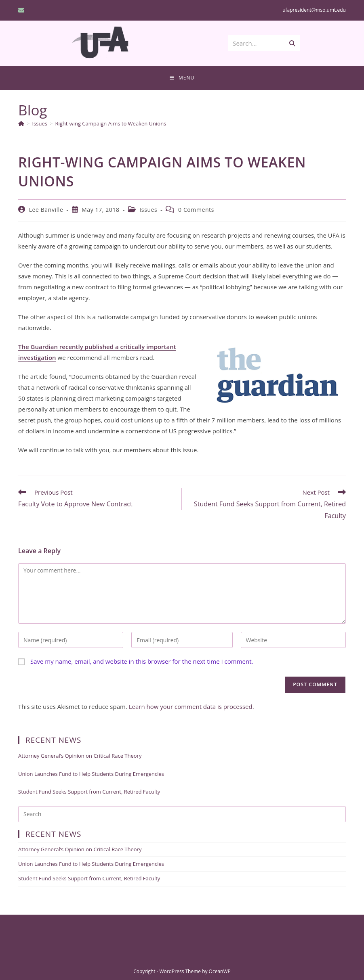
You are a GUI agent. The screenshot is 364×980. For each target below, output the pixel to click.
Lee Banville (46, 210)
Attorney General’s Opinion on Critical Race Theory (80, 756)
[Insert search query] (182, 814)
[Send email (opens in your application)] (22, 10)
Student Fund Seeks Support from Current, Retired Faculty (89, 792)
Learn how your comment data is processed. (191, 706)
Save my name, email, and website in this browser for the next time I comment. (142, 661)
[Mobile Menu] (182, 78)
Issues (148, 210)
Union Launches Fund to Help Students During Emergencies (91, 774)
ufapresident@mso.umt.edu (314, 10)
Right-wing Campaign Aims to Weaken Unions (110, 123)
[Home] (21, 123)
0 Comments (196, 210)
